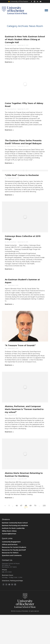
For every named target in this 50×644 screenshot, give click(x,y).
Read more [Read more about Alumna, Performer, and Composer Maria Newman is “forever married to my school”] (9, 432)
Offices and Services (10, 545)
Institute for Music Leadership (13, 528)
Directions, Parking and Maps (12, 581)
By (10, 45)
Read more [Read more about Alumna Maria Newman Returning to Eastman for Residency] (9, 498)
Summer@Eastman (9, 534)
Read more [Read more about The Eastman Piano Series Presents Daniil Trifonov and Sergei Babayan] (9, 163)
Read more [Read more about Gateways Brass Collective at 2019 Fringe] (9, 269)
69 (31, 506)
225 (44, 506)
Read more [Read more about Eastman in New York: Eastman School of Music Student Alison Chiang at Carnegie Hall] (9, 62)
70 (35, 506)
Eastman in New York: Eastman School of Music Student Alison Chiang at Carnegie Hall (25, 39)
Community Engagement (11, 542)
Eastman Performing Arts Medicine (15, 526)
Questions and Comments (12, 555)
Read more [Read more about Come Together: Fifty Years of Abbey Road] (9, 130)
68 (26, 506)
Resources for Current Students (14, 547)
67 (21, 506)
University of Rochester (18, 2)
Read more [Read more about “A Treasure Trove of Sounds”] (9, 365)
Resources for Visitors (10, 553)
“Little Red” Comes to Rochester (22, 175)
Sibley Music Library (9, 531)
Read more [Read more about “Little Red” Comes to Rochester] (9, 195)
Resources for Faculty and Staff (14, 550)
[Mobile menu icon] (46, 10)
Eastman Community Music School (15, 523)
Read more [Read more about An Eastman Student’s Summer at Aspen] (9, 304)
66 (17, 506)
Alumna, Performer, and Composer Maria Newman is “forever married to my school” (24, 409)
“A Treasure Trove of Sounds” (20, 345)
